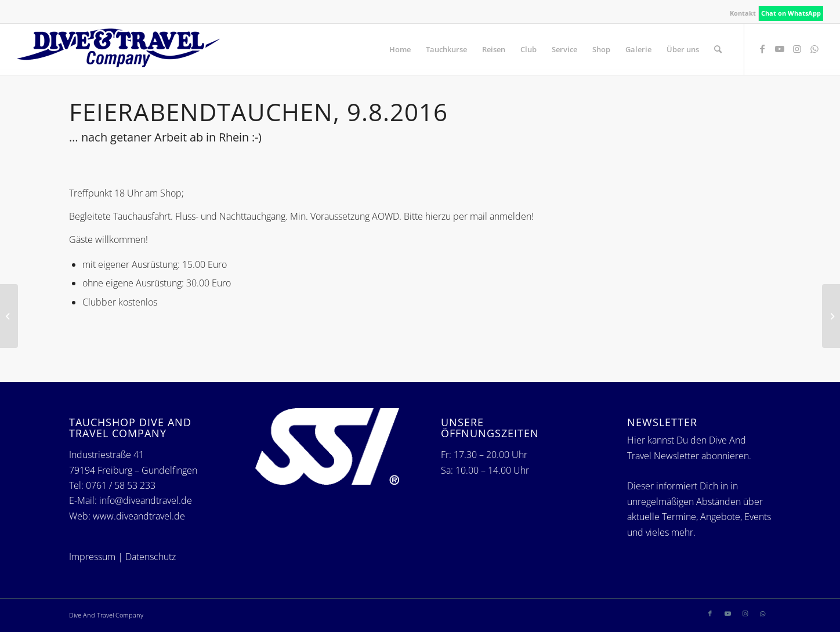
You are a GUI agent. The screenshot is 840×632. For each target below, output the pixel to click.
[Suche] (718, 49)
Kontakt (743, 13)
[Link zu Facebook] (762, 49)
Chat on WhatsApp (791, 13)
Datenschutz (151, 557)
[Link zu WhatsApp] (814, 49)
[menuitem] (743, 13)
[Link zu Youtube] (780, 49)
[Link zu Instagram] (797, 49)
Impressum (92, 557)
